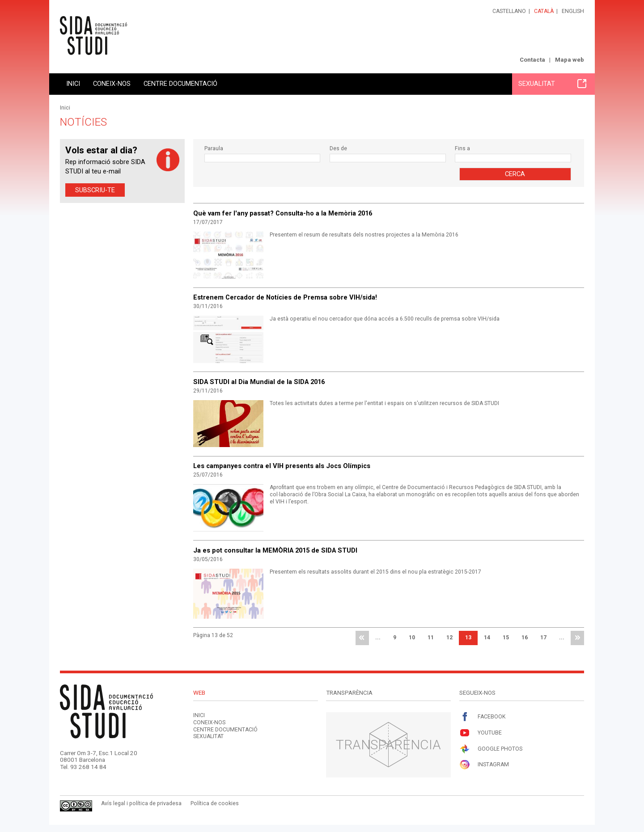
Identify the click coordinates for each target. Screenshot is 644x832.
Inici (73, 84)
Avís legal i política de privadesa (141, 803)
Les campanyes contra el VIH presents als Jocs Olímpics (282, 466)
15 (506, 638)
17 (543, 638)
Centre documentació (180, 84)
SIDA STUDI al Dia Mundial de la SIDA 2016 (259, 382)
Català (544, 11)
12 (449, 638)
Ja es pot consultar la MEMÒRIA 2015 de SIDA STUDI (275, 550)
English (573, 11)
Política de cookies (215, 803)
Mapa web (570, 60)
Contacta (532, 60)
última (577, 638)
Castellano (509, 11)
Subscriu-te (95, 190)
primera (362, 638)
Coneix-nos (112, 84)
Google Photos (491, 749)
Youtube (481, 733)
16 (525, 638)
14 (487, 638)
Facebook (482, 717)
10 (412, 638)
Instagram (484, 765)
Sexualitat (552, 84)
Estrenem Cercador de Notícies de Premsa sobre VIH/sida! (285, 297)
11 (431, 638)
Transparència (388, 745)
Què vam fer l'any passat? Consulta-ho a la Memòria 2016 (283, 213)
